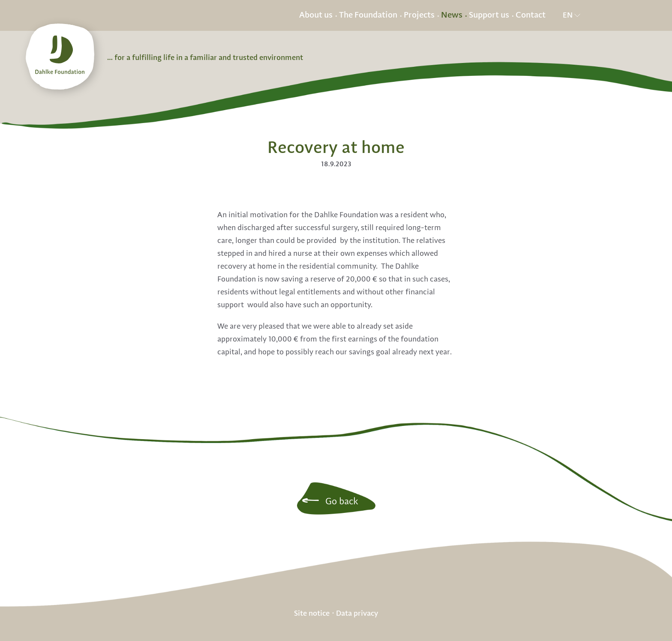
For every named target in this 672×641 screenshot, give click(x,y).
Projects (419, 15)
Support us (489, 15)
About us (316, 15)
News (452, 15)
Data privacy (357, 613)
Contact (531, 15)
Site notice (312, 613)
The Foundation (368, 15)
